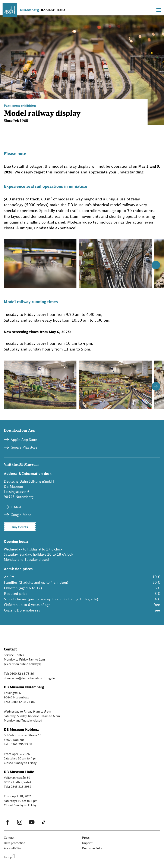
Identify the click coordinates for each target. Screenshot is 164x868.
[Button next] (156, 265)
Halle (61, 10)
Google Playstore (24, 447)
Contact (9, 837)
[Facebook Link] (8, 822)
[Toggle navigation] (159, 10)
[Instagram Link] (20, 822)
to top (8, 857)
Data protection (15, 843)
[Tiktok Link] (44, 822)
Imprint (87, 843)
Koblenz (48, 10)
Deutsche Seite (92, 848)
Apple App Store (24, 440)
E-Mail (16, 507)
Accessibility (12, 848)
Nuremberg (29, 10)
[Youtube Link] (32, 822)
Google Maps (21, 515)
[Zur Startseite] (10, 10)
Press (86, 837)
